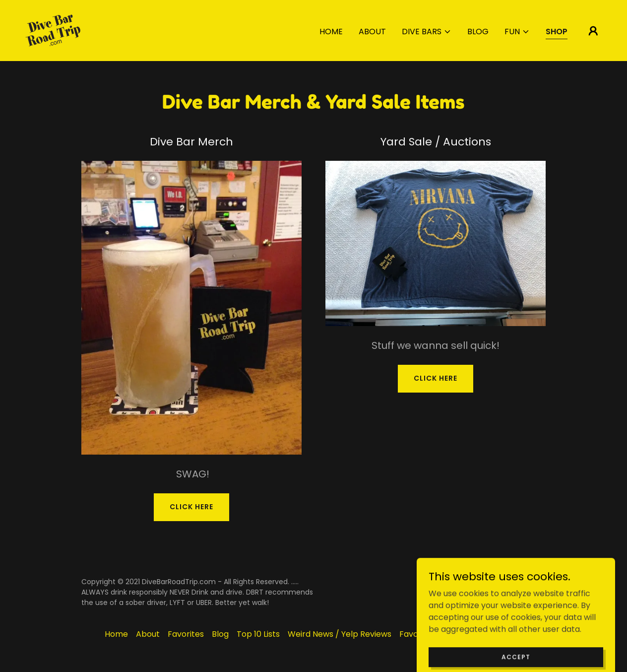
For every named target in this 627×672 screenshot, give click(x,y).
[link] (53, 30)
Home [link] (331, 32)
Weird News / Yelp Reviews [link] (340, 634)
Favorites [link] (186, 634)
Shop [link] (557, 32)
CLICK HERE (191, 507)
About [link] (372, 32)
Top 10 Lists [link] (258, 634)
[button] (427, 32)
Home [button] (116, 634)
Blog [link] (478, 32)
